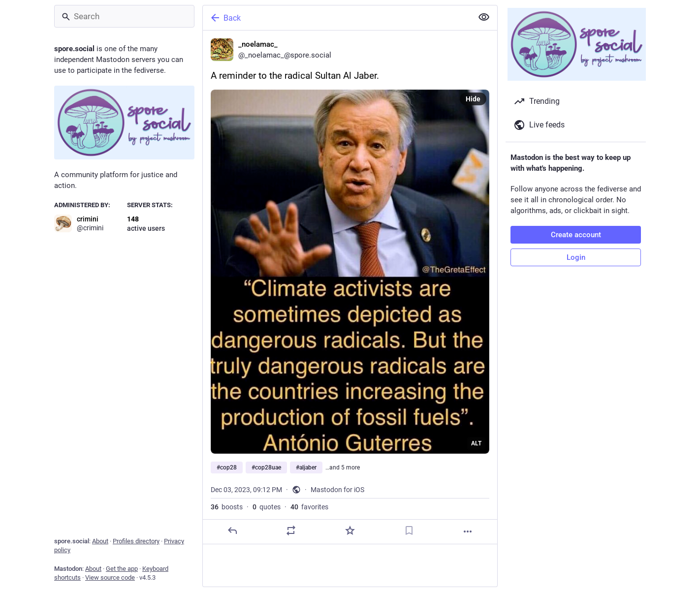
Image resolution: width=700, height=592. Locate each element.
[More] (468, 531)
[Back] (337, 18)
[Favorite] (350, 530)
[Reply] (232, 530)
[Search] (124, 16)
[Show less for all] (484, 17)
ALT (476, 443)
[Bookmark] (409, 530)
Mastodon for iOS (337, 490)
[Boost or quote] (291, 530)
